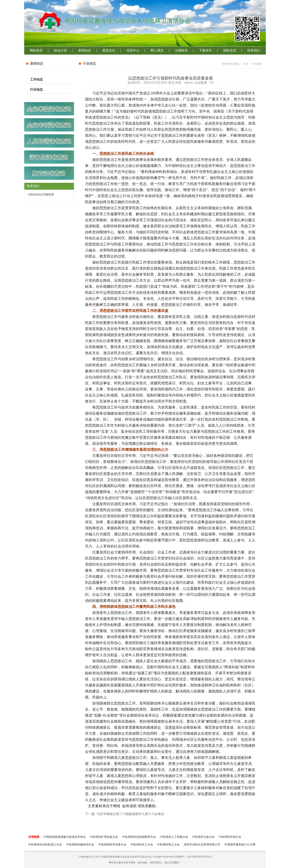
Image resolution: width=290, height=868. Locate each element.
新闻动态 (85, 50)
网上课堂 (157, 50)
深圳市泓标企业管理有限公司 (202, 844)
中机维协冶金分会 (203, 837)
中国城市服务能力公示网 (240, 844)
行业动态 (36, 89)
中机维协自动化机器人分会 (45, 844)
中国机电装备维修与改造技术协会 (65, 837)
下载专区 (205, 50)
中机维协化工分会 (142, 844)
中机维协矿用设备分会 (104, 837)
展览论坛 (109, 50)
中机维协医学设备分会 (112, 844)
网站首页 (36, 50)
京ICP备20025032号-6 (199, 857)
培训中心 (133, 50)
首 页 (246, 64)
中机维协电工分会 (168, 844)
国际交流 (230, 50)
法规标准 (181, 50)
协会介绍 (60, 50)
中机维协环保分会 (230, 837)
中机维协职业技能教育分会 (139, 837)
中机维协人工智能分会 (174, 837)
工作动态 (36, 79)
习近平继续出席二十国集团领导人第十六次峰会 (130, 814)
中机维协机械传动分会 (80, 844)
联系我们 (254, 50)
